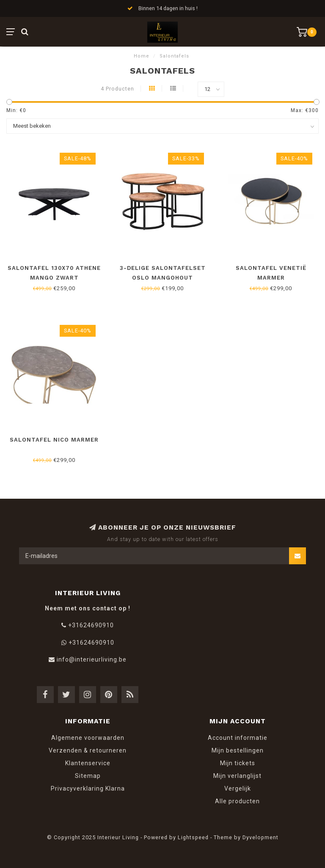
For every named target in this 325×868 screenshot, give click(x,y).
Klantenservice (88, 763)
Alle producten (237, 801)
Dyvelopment (260, 837)
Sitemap (88, 776)
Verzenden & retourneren (88, 750)
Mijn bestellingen (238, 750)
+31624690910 (91, 625)
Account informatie (238, 738)
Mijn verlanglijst (237, 776)
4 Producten (117, 89)
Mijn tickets (238, 763)
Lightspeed (193, 837)
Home (142, 56)
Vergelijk (238, 788)
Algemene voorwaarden (88, 738)
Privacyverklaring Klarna (88, 788)
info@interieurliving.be (92, 659)
